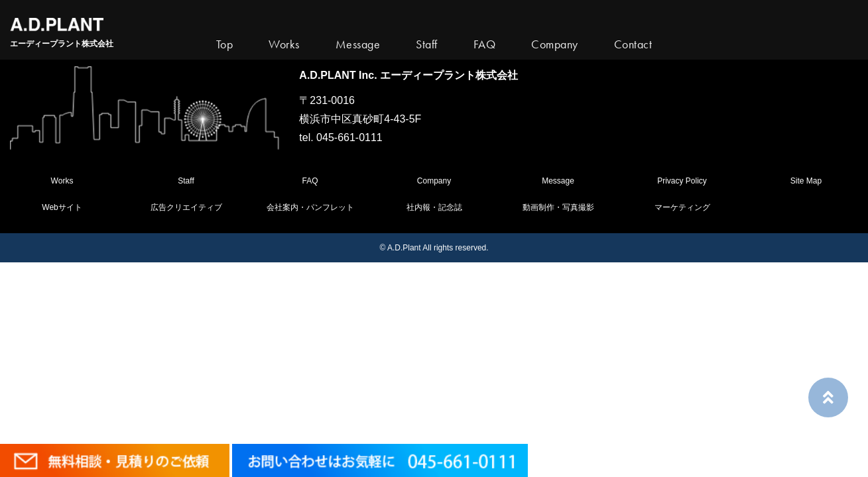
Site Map (806, 181)
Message (558, 181)
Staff (186, 181)
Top (225, 44)
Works (284, 44)
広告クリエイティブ (186, 207)
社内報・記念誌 (434, 207)
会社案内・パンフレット (310, 207)
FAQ (310, 181)
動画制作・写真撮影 (558, 207)
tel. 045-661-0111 (341, 137)
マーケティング (682, 207)
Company (434, 181)
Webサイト (62, 207)
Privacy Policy (682, 181)
